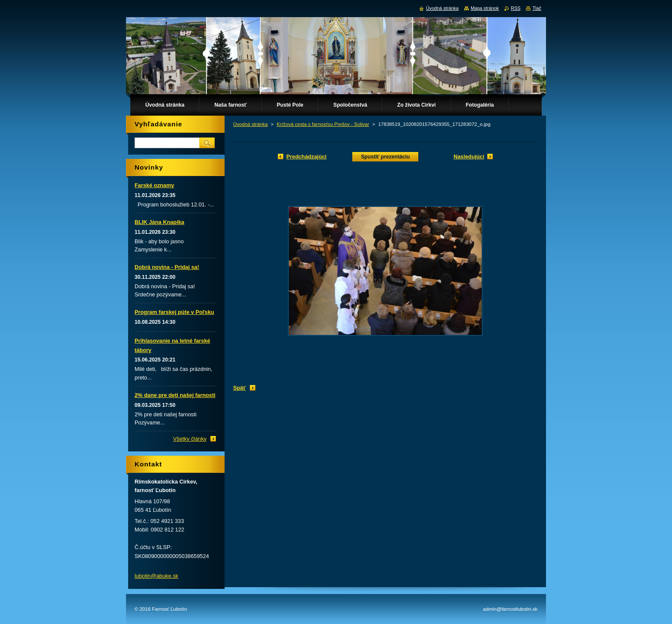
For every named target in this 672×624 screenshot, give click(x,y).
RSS (516, 8)
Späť (240, 388)
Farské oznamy (154, 185)
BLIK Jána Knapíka (159, 222)
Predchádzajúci (306, 157)
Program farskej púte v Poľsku (174, 312)
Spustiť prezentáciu (385, 157)
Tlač (537, 8)
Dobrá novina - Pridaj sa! (167, 267)
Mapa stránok (485, 8)
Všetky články (190, 439)
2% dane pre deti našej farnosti (175, 395)
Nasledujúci (469, 157)
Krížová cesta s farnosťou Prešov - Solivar (323, 124)
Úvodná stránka (250, 124)
